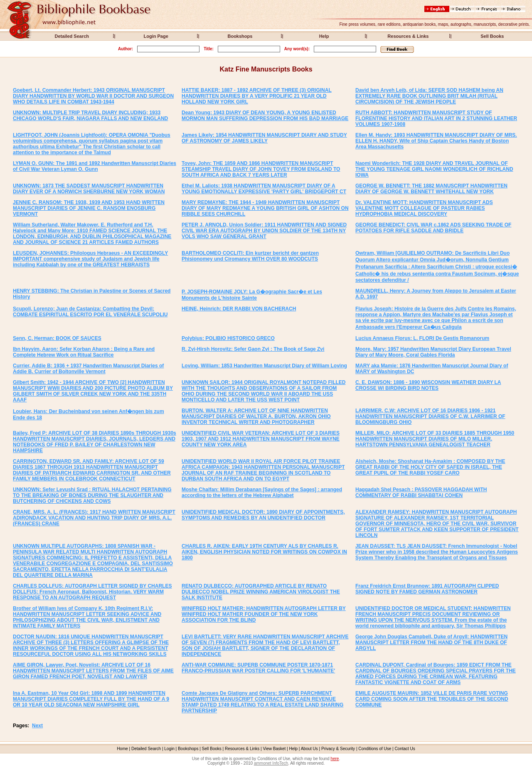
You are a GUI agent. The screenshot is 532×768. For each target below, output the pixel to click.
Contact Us (405, 749)
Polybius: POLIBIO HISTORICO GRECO (228, 338)
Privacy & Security (338, 749)
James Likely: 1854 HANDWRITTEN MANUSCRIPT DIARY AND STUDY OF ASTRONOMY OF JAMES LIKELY (264, 138)
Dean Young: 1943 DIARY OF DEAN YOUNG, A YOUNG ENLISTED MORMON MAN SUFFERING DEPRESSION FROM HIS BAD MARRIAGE (265, 116)
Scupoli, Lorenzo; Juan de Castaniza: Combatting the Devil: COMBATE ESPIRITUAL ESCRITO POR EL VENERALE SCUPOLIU (90, 312)
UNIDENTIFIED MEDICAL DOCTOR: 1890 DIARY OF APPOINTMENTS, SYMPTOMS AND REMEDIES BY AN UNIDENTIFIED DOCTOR (263, 515)
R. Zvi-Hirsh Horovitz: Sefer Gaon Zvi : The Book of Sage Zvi (253, 349)
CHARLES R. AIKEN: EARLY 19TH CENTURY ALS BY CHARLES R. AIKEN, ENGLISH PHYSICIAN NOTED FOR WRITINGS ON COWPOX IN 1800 (264, 552)
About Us (309, 749)
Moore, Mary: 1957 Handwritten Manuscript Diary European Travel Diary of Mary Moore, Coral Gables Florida (433, 352)
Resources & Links (408, 36)
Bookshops (240, 36)
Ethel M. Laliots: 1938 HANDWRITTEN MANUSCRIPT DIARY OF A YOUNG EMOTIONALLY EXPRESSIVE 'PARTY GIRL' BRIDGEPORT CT (264, 189)
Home (122, 749)
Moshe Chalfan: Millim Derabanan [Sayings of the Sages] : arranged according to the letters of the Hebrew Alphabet (262, 492)
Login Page (156, 36)
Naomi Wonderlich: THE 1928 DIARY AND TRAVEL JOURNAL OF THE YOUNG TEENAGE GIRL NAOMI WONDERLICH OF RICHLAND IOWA (434, 169)
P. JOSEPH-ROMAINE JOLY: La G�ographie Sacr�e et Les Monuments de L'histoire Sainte (252, 295)
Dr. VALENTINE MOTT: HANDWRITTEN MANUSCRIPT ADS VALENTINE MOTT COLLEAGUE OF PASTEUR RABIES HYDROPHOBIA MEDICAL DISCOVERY (424, 208)
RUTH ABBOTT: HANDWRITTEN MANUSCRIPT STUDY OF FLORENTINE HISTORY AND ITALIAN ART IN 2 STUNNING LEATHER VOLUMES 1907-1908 (436, 118)
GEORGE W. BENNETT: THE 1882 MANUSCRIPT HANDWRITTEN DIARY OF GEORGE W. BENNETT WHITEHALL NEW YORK (431, 189)
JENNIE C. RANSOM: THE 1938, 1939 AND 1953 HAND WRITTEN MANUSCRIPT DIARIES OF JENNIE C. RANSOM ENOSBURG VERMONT (89, 208)
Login (169, 749)
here (335, 759)
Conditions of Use (375, 749)
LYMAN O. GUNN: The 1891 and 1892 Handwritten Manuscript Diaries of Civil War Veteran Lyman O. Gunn (95, 166)
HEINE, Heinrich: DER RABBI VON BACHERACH (239, 309)
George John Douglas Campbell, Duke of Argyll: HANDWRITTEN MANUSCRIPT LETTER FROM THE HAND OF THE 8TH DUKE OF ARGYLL (431, 642)
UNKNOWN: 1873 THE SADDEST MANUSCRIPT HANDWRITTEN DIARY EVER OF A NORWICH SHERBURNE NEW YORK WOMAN (89, 189)
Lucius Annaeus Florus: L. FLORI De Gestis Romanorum (422, 338)
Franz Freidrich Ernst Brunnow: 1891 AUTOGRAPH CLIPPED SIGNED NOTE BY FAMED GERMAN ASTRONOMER (427, 589)
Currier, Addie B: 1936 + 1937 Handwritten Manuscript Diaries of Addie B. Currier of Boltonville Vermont (88, 369)
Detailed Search (72, 36)
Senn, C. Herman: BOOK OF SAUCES (57, 338)
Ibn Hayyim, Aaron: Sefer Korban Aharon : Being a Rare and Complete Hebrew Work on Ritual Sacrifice (84, 352)
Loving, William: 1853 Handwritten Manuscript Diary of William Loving (264, 366)
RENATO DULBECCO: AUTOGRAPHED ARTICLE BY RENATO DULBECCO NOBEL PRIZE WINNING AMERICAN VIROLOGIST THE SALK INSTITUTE (261, 592)
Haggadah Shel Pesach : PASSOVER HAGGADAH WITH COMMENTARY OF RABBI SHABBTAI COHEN (421, 492)
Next (37, 726)
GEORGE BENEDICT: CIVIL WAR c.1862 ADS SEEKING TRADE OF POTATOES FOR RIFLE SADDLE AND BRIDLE (433, 228)
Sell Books (492, 36)
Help (324, 36)
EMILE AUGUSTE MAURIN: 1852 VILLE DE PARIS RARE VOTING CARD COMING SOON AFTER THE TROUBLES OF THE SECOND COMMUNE (432, 699)
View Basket (275, 749)
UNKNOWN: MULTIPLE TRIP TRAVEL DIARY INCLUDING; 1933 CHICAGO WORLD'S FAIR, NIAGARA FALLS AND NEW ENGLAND (90, 116)
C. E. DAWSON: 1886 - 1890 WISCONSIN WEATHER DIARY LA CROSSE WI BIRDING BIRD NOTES (428, 385)
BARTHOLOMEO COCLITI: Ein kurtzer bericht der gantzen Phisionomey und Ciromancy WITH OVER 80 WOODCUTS (250, 256)
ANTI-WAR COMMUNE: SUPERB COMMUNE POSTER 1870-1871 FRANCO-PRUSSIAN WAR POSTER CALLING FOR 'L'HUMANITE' (258, 668)
